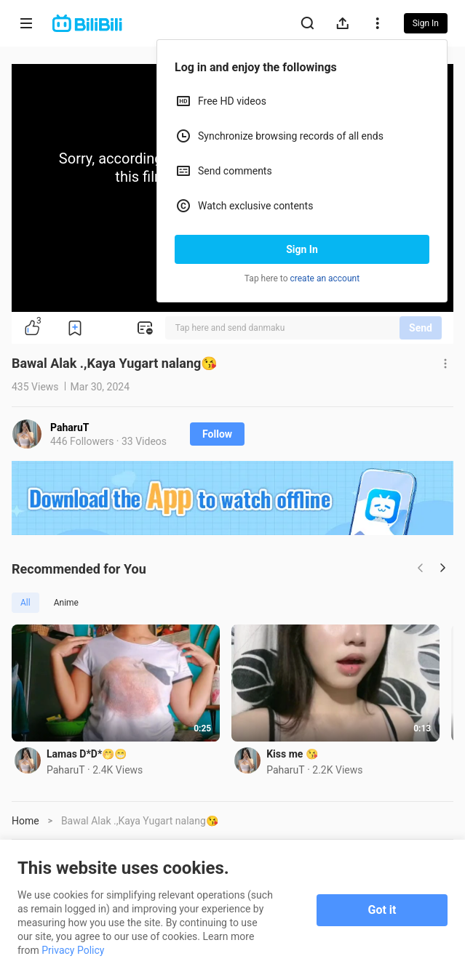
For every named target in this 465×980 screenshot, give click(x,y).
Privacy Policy (73, 950)
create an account (325, 278)
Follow (217, 434)
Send (421, 328)
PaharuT (69, 427)
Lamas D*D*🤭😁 (87, 758)
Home (25, 824)
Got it (382, 910)
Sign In (302, 249)
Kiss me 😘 (299, 758)
